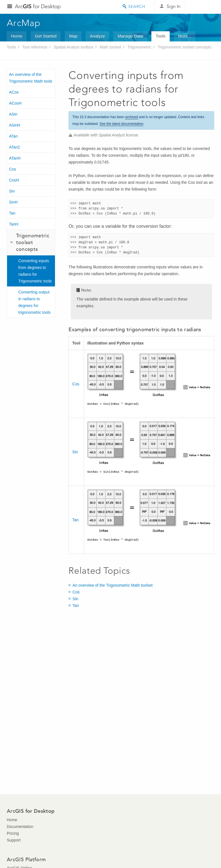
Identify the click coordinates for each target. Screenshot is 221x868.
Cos (13, 169)
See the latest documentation (121, 124)
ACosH (15, 103)
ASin (13, 114)
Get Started (46, 36)
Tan (12, 213)
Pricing (13, 833)
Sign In (174, 6)
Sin (12, 191)
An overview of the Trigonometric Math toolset (112, 585)
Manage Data (130, 36)
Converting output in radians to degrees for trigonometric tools (34, 302)
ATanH (15, 158)
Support (14, 840)
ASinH (15, 125)
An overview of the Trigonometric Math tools (31, 78)
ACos (14, 92)
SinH (13, 202)
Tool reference (35, 47)
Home (17, 36)
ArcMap (24, 23)
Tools (161, 36)
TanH (14, 224)
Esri (202, 7)
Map (73, 36)
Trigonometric (139, 47)
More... (185, 36)
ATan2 (15, 147)
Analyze (97, 36)
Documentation (20, 827)
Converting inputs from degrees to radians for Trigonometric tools (35, 271)
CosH (14, 180)
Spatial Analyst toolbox (73, 47)
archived (132, 117)
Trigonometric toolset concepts (184, 47)
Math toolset (110, 47)
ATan (13, 136)
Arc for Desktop (38, 6)
